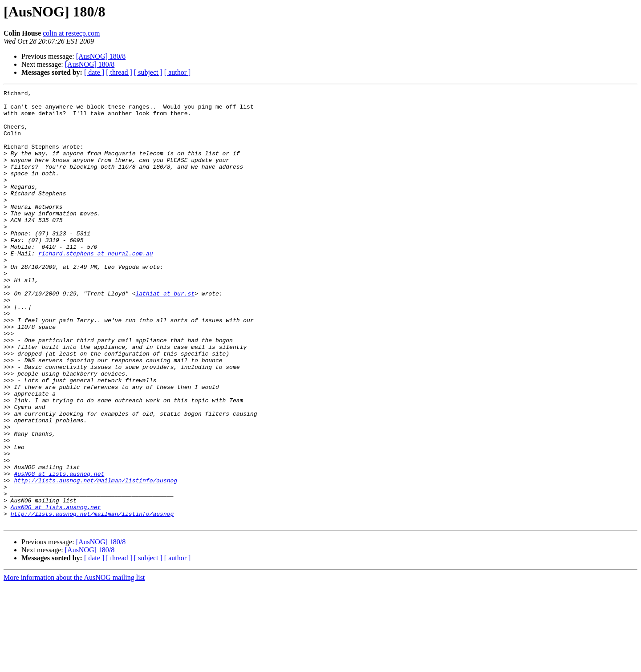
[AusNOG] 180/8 (101, 56)
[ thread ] (119, 72)
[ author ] (178, 72)
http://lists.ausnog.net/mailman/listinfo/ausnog (95, 559)
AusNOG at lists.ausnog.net (59, 551)
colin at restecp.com (71, 33)
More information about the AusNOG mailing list (74, 664)
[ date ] (94, 72)
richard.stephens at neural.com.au (95, 287)
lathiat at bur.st (165, 335)
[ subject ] (148, 72)
